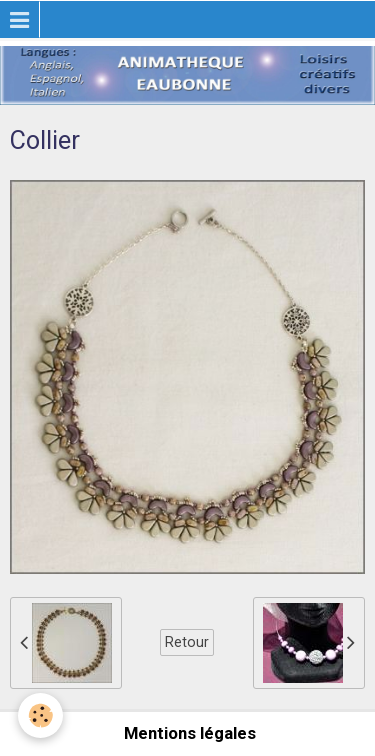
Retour (187, 642)
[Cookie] (40, 715)
